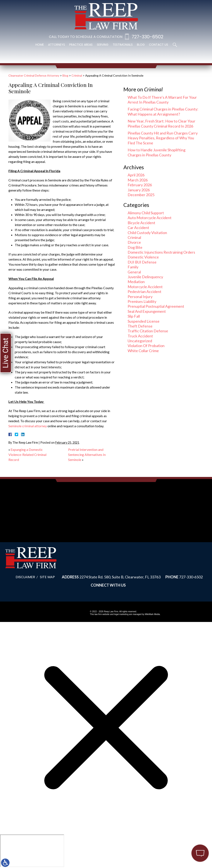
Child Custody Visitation (147, 233)
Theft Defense (140, 326)
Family (133, 267)
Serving (103, 45)
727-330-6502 (147, 37)
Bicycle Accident (141, 223)
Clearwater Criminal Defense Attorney (34, 75)
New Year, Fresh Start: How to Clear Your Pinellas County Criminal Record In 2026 (161, 123)
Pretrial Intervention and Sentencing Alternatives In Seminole (87, 455)
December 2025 (141, 195)
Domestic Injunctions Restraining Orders (161, 252)
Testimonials (123, 45)
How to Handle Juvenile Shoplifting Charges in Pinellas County (157, 152)
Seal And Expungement (147, 311)
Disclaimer (25, 577)
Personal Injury (140, 297)
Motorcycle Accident (145, 287)
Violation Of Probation (146, 346)
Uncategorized (140, 341)
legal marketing (121, 614)
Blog (141, 45)
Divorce (134, 242)
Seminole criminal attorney (28, 426)
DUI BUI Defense (142, 262)
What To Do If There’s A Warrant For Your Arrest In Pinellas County (162, 100)
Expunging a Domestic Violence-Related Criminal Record (27, 455)
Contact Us (159, 45)
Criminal (77, 75)
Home (40, 45)
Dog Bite (135, 247)
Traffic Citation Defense (148, 331)
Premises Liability (142, 301)
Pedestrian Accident (144, 292)
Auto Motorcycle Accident (150, 218)
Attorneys (57, 45)
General (134, 272)
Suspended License (144, 321)
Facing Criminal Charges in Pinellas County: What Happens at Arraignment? (163, 111)
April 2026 (136, 175)
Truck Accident (140, 336)
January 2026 (139, 190)
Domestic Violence (143, 257)
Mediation (136, 282)
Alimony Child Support (146, 213)
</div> (32, 851)
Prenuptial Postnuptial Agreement (156, 306)
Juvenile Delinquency (145, 277)
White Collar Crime (143, 351)
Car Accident (138, 228)
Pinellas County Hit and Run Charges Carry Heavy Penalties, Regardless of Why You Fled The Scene (163, 138)
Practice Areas (81, 45)
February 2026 (140, 185)
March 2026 (138, 180)
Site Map (47, 577)
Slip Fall (134, 316)
